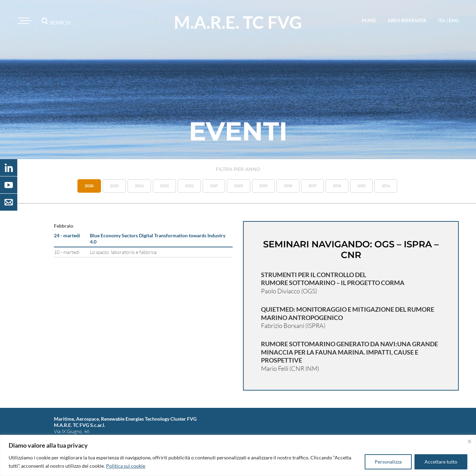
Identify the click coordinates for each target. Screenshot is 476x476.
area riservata (407, 20)
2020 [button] (239, 186)
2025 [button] (114, 186)
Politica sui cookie (126, 466)
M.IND (369, 20)
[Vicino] (469, 441)
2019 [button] (263, 186)
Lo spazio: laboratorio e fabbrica (123, 252)
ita (442, 20)
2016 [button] (337, 186)
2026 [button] (89, 186)
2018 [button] (288, 186)
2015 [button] (361, 186)
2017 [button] (312, 186)
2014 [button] (386, 186)
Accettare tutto (441, 462)
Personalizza (388, 462)
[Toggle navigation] (24, 21)
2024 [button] (139, 186)
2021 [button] (214, 186)
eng (454, 20)
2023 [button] (164, 186)
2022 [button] (189, 186)
